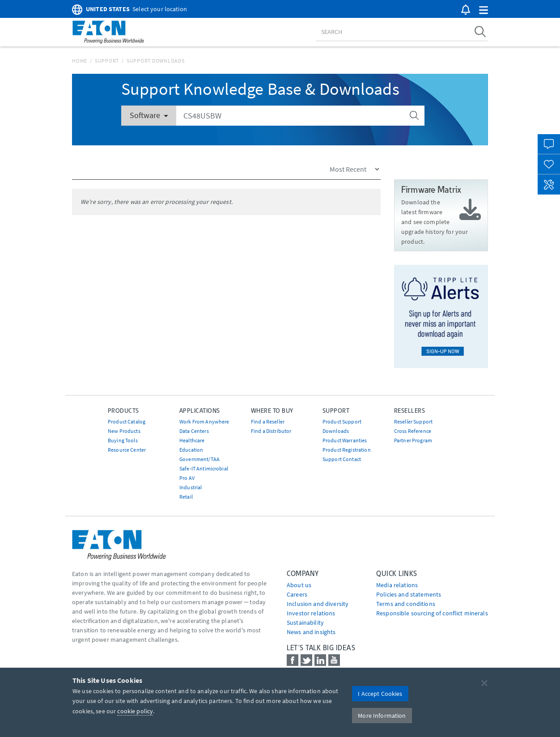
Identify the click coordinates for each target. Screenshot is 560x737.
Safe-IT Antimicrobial (204, 468)
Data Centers (194, 431)
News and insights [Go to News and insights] (311, 632)
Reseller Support (413, 421)
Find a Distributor (271, 431)
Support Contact (342, 459)
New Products (124, 431)
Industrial (191, 487)
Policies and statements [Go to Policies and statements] (409, 594)
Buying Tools (123, 440)
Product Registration (347, 450)
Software (149, 115)
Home (80, 61)
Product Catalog (127, 421)
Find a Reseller (268, 421)
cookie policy (135, 711)
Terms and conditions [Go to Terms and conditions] (406, 604)
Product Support (342, 421)
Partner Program (413, 440)
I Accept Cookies (380, 694)
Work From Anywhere (204, 421)
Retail (186, 497)
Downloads (336, 431)
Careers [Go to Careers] (297, 594)
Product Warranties (345, 440)
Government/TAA (199, 459)
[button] (484, 11)
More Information (382, 716)
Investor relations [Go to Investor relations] (311, 613)
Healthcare (192, 440)
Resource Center (127, 450)
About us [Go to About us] (299, 585)
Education (191, 450)
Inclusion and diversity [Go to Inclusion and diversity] (318, 604)
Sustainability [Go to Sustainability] (305, 623)
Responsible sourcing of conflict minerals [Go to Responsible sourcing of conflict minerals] (432, 613)
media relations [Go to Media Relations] (397, 585)
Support (107, 61)
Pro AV (187, 478)
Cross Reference (413, 431)
